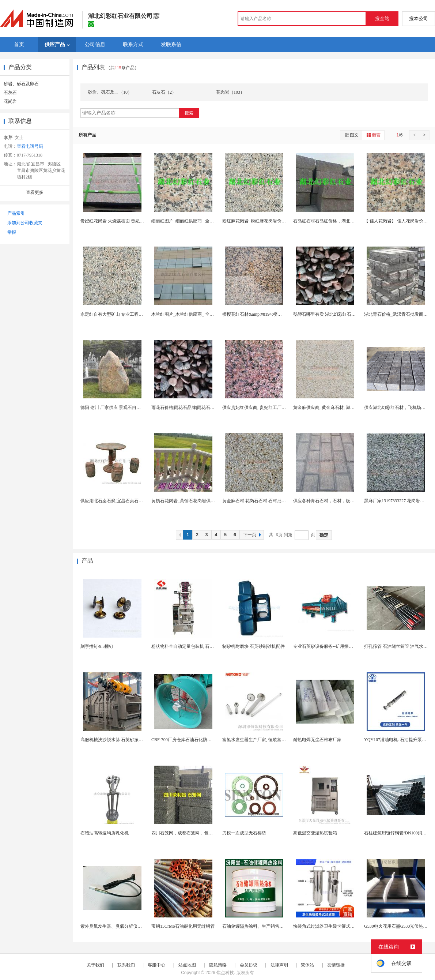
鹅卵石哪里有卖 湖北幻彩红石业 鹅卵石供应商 (338, 314)
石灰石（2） (164, 92)
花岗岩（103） (230, 92)
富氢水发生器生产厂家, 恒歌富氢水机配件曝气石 (269, 740)
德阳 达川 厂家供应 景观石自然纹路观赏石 (122, 408)
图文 (351, 135)
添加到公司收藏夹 (25, 223)
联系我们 (126, 965)
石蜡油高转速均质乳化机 (105, 833)
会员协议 (249, 965)
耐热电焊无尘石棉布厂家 (317, 740)
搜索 (189, 113)
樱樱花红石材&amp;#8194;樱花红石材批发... (265, 314)
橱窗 (373, 135)
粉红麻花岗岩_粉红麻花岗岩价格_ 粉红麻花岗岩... (271, 221)
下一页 (253, 535)
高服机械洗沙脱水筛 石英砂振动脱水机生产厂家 (127, 740)
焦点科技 (225, 973)
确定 (324, 535)
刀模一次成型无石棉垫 (244, 833)
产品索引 (16, 213)
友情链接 (336, 965)
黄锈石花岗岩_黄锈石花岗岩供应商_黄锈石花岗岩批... (203, 501)
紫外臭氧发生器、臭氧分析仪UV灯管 (116, 926)
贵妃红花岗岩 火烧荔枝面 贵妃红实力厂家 (121, 221)
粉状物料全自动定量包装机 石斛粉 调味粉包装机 (198, 646)
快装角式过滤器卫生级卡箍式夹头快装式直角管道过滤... (347, 926)
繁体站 (307, 965)
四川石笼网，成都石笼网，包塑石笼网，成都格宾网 (202, 833)
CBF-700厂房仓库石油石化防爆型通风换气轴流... (198, 740)
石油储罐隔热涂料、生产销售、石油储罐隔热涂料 (271, 926)
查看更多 (35, 192)
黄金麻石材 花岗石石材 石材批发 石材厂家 (263, 501)
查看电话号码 (30, 146)
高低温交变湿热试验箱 (315, 833)
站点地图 (187, 965)
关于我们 (95, 965)
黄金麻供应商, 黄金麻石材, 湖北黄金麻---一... (336, 408)
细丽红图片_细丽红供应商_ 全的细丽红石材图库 (198, 221)
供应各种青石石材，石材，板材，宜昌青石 (335, 501)
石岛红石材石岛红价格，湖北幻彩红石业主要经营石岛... (347, 221)
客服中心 (156, 965)
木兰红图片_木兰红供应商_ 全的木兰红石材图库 (198, 314)
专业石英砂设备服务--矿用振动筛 (325, 646)
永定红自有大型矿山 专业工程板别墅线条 (120, 314)
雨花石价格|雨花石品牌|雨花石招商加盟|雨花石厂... (200, 408)
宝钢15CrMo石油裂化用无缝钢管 (183, 926)
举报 (12, 232)
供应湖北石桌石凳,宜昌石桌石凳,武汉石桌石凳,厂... (130, 501)
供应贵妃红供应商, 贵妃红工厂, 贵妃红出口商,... (268, 408)
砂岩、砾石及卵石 (21, 84)
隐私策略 (218, 965)
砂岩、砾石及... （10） (110, 92)
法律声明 (279, 965)
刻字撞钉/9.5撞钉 (97, 646)
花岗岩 (10, 101)
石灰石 (10, 93)
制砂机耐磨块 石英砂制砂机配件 (254, 646)
